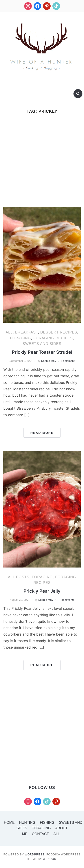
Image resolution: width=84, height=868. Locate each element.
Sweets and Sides (42, 344)
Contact (40, 834)
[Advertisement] (42, 163)
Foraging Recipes (53, 338)
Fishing (47, 823)
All (9, 332)
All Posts (19, 577)
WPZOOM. (50, 859)
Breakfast (26, 332)
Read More (42, 433)
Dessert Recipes (59, 332)
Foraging (20, 338)
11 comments (66, 600)
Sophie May (49, 361)
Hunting (27, 823)
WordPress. (35, 855)
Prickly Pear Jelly (42, 591)
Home (9, 823)
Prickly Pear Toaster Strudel (42, 352)
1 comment (68, 361)
